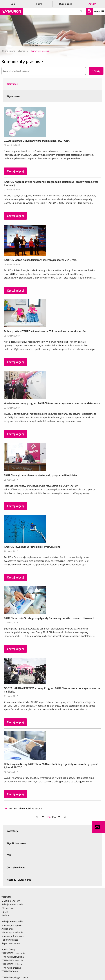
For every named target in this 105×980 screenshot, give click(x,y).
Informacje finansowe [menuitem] (13, 936)
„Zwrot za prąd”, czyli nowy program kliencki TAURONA (37, 141)
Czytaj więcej (15, 171)
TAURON (92, 4)
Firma (39, 4)
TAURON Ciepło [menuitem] (10, 971)
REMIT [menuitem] (5, 912)
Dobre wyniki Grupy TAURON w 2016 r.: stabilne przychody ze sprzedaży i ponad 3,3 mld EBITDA (51, 766)
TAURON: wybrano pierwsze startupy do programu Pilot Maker (41, 475)
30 (15, 808)
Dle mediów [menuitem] (8, 908)
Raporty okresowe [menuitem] (11, 943)
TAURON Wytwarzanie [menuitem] (13, 953)
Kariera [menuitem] (5, 915)
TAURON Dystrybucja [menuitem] (13, 957)
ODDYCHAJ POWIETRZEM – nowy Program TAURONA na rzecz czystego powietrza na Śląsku (52, 690)
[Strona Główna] (12, 11)
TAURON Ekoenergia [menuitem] (12, 960)
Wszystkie (12, 84)
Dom (13, 4)
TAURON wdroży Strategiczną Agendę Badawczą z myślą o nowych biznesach (49, 618)
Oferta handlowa (16, 867)
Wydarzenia (13, 96)
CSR (9, 855)
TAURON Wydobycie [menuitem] (12, 964)
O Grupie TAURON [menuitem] (11, 901)
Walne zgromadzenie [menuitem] (12, 932)
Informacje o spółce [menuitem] (12, 925)
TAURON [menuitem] (6, 897)
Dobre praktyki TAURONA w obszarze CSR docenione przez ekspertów (45, 331)
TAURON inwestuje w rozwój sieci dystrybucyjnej (33, 547)
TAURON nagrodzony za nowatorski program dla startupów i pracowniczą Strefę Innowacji (51, 183)
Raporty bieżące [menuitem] (10, 940)
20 (10, 808)
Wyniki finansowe (16, 843)
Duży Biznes (66, 4)
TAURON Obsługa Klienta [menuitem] (15, 977)
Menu (99, 11)
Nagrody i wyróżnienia (19, 880)
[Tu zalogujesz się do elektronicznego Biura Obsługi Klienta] (89, 11)
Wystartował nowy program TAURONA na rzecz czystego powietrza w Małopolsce (52, 403)
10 (6, 808)
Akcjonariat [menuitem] (7, 929)
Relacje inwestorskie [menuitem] (12, 904)
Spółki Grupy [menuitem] (8, 949)
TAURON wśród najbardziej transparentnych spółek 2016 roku (41, 260)
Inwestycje (13, 831)
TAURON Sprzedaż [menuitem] (11, 968)
